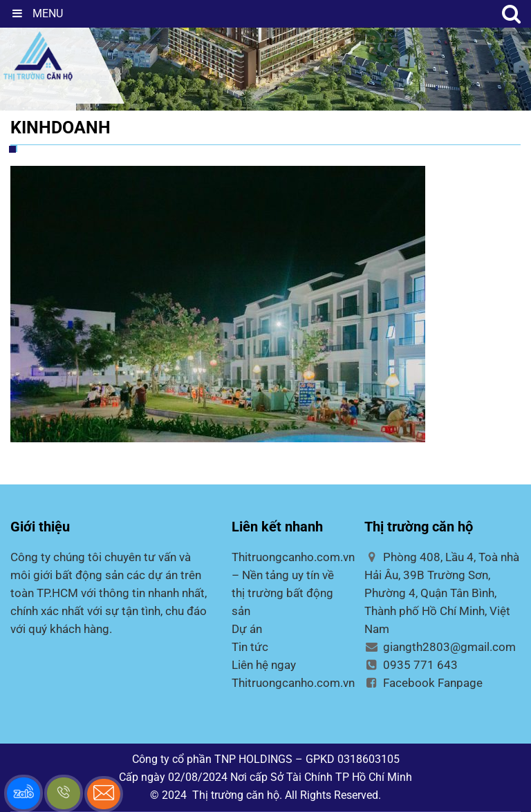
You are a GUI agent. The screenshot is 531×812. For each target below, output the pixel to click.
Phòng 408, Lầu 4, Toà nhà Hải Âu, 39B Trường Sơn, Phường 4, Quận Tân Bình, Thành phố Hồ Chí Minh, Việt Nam (442, 593)
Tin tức (250, 647)
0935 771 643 (411, 665)
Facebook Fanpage (423, 683)
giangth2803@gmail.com (440, 647)
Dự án (247, 629)
